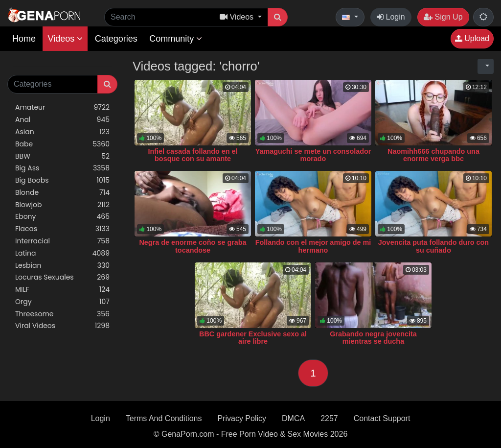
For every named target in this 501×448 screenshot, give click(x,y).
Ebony (62, 217)
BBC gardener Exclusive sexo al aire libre (253, 338)
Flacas (62, 229)
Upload (472, 38)
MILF (62, 290)
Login (391, 17)
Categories (116, 39)
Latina (62, 253)
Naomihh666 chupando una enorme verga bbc (433, 155)
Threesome (62, 314)
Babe (62, 144)
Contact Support (382, 418)
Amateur (62, 107)
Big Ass (62, 168)
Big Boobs (62, 180)
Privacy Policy (242, 418)
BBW (62, 156)
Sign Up (443, 17)
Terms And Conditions (164, 418)
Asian (62, 132)
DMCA (293, 418)
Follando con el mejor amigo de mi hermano (313, 246)
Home (24, 39)
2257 (329, 418)
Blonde (62, 193)
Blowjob (62, 205)
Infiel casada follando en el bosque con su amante (193, 155)
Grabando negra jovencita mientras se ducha (373, 338)
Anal (62, 120)
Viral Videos (62, 326)
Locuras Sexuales (62, 277)
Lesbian (62, 266)
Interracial (62, 241)
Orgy (62, 302)
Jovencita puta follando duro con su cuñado (433, 246)
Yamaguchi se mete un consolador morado (313, 155)
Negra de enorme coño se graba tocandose (193, 246)
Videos (65, 39)
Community (176, 39)
